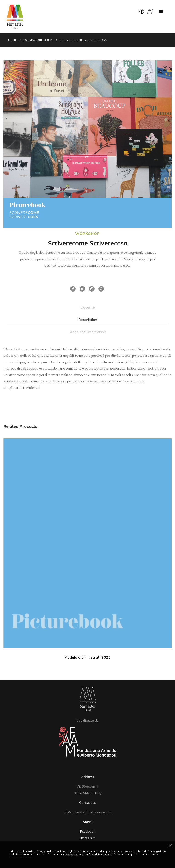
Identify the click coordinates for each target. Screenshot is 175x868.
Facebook (88, 832)
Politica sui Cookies (21, 857)
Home (13, 40)
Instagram (88, 838)
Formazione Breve (39, 40)
